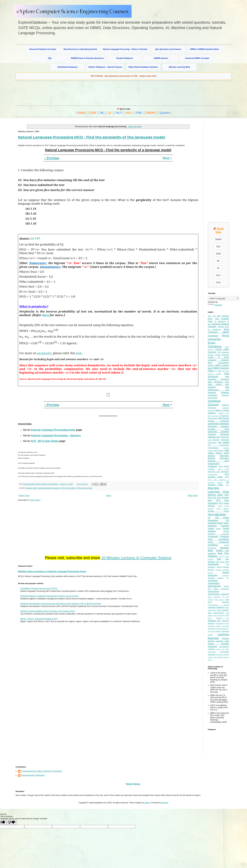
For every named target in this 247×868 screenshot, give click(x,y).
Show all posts (135, 126)
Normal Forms (218, 511)
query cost (220, 649)
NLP (119, 113)
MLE (227, 485)
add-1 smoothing (214, 597)
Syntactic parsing (215, 578)
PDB (139, 113)
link (79, 353)
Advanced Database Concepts (43, 49)
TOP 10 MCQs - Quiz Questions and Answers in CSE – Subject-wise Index (124, 76)
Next (166, 405)
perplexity (44, 353)
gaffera (147, 803)
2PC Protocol (223, 316)
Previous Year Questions (218, 538)
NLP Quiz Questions (68, 488)
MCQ (227, 477)
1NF (209, 316)
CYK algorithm (223, 352)
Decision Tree (224, 413)
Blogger (165, 803)
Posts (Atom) (35, 500)
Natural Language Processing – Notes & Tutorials (125, 49)
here (46, 315)
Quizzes (165, 113)
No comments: (83, 484)
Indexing (211, 456)
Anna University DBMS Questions (218, 332)
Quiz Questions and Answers (168, 49)
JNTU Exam (224, 469)
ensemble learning (214, 626)
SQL (50, 58)
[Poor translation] (11, 822)
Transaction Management (214, 585)
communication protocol (218, 605)
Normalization (217, 514)
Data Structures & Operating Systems (80, 49)
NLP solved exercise (85, 488)
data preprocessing (216, 613)
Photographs (213, 537)
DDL (220, 371)
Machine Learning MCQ (179, 67)
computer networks (216, 607)
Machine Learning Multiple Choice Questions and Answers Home (48, 611)
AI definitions (220, 321)
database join (223, 618)
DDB (93, 113)
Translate (215, 305)
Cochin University (222, 355)
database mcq (214, 621)
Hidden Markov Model (218, 453)
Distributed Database (218, 424)
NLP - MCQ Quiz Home (45, 441)
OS (209, 518)
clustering (225, 602)
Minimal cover (215, 495)
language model (31, 488)
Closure (211, 355)
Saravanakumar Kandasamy (33, 775)
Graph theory (219, 450)
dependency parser (222, 623)
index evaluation (222, 629)
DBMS (81, 113)
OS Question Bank (218, 522)
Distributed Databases (68, 67)
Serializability (213, 564)
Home (109, 496)
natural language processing (49, 488)
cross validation (223, 610)
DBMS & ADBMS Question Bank (204, 49)
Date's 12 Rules (222, 410)
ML (102, 113)
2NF (214, 316)
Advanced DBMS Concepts (197, 58)
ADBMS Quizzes (161, 58)
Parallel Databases (125, 58)
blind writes (219, 600)
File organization (218, 445)
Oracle (218, 528)
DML (224, 371)
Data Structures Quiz (218, 382)
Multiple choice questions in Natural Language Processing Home (52, 571)
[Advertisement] (92, 93)
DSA (128, 113)
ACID (210, 319)
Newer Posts (24, 496)
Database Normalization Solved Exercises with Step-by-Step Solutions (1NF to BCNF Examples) (61, 604)
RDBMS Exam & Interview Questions (87, 58)
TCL (228, 578)
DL (110, 113)
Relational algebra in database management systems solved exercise (49, 596)
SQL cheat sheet (222, 562)
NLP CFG (212, 498)
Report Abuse (133, 784)
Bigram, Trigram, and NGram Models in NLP (39, 619)
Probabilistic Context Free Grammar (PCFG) (39, 588)
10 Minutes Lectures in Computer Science (136, 558)
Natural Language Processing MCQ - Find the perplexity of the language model (92, 137)
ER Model (224, 442)
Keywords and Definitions (218, 472)
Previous (52, 158)
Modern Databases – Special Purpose (105, 67)
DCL (216, 371)
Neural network (223, 509)
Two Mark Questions (218, 589)
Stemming (226, 575)
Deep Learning (213, 416)
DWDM (150, 113)
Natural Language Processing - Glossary (56, 435)
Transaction (213, 581)
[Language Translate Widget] (223, 298)
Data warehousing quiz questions (218, 390)
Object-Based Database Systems (143, 67)
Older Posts (193, 496)
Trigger (226, 586)
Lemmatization (213, 474)
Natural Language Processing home (53, 430)
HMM (227, 450)
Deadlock (212, 413)
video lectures (219, 657)
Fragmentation (213, 448)
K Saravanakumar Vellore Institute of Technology (42, 771)
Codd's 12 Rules (218, 357)
